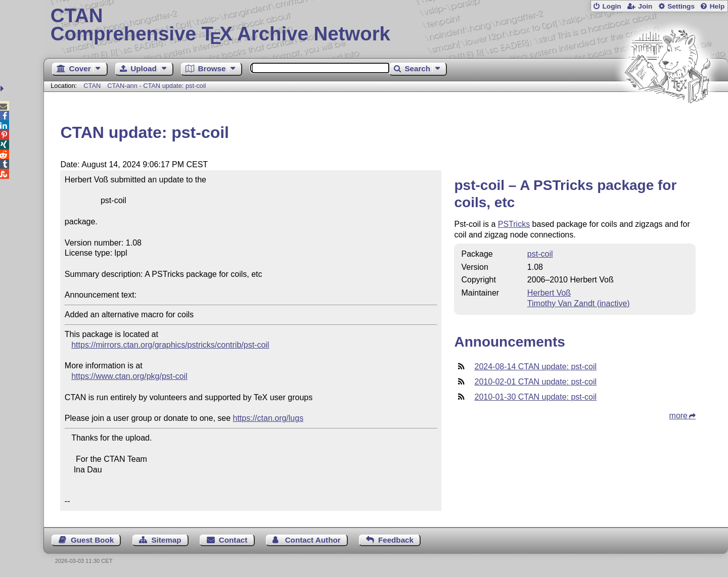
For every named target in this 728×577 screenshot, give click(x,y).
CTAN (92, 86)
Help (717, 6)
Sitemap (166, 540)
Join (645, 6)
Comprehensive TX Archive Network (386, 25)
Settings (681, 6)
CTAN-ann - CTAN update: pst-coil (156, 86)
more (678, 416)
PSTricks (514, 224)
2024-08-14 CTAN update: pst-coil (535, 367)
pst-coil (540, 254)
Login (611, 6)
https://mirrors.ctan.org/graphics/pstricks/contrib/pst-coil (170, 345)
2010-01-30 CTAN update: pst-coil (535, 397)
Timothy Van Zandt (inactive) (579, 303)
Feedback (396, 540)
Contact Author (313, 540)
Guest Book (92, 540)
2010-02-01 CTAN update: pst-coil (535, 382)
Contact (233, 540)
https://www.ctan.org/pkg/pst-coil (129, 376)
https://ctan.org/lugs (268, 418)
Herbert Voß (549, 293)
